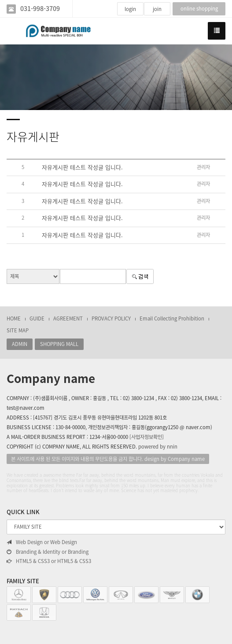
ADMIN (20, 344)
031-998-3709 (40, 9)
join (157, 9)
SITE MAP (18, 330)
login (130, 9)
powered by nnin (158, 447)
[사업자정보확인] (147, 437)
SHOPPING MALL (59, 344)
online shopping (199, 9)
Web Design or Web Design (42, 542)
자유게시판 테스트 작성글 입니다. (82, 167)
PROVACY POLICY (111, 318)
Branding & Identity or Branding (48, 552)
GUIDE (37, 318)
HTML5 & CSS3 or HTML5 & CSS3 (49, 561)
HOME (14, 318)
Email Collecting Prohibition (172, 318)
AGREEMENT (68, 318)
